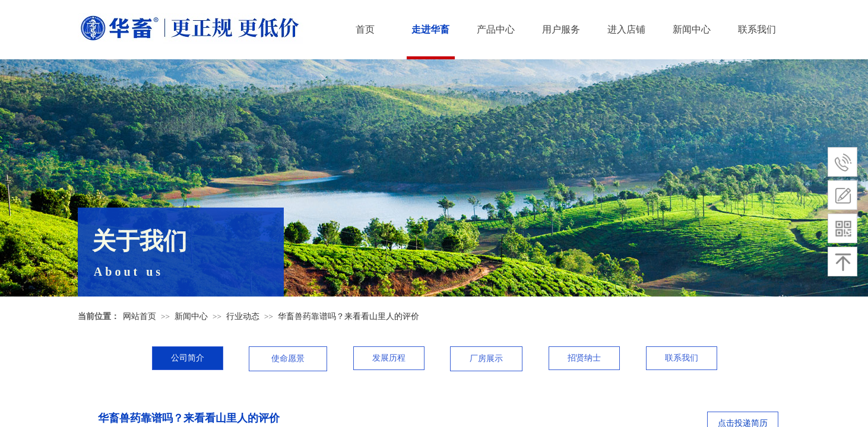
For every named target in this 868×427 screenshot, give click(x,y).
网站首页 (140, 316)
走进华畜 (430, 29)
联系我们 (757, 29)
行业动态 (243, 316)
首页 (365, 29)
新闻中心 (692, 29)
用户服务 (561, 29)
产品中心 (496, 29)
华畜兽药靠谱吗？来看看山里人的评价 (349, 316)
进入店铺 (626, 29)
